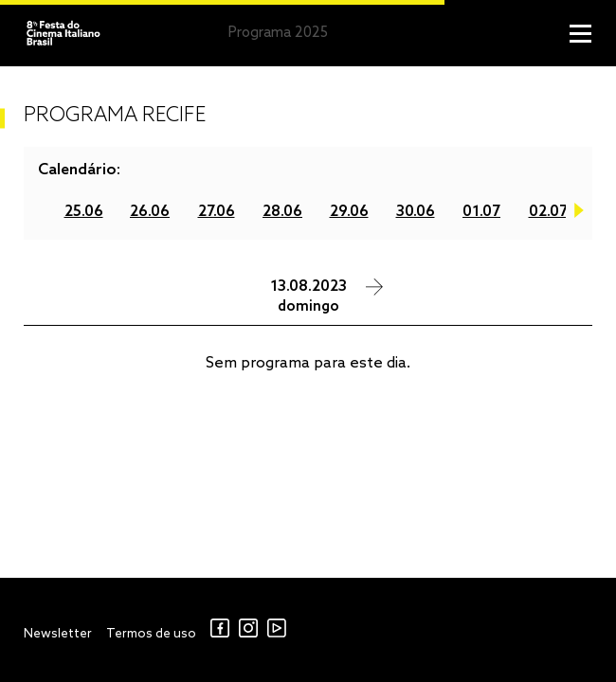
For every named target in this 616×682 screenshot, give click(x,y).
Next (579, 214)
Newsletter (58, 634)
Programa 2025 (278, 33)
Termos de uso (151, 634)
